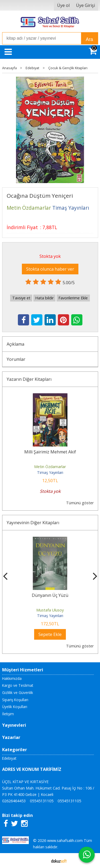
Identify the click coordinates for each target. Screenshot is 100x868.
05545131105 (42, 801)
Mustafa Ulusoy (50, 610)
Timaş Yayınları (50, 472)
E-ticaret (41, 861)
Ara (89, 39)
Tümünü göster (80, 503)
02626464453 (14, 801)
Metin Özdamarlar (50, 467)
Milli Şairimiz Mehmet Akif (50, 452)
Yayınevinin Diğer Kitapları (33, 523)
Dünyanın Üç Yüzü (50, 595)
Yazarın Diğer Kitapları (29, 379)
